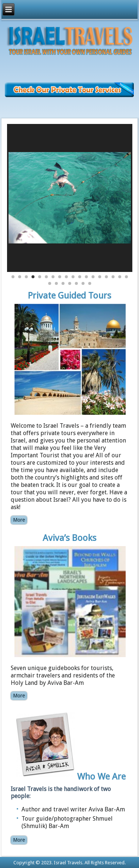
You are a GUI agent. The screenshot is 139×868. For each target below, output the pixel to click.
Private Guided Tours (69, 296)
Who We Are (101, 776)
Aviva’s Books (69, 538)
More (19, 520)
